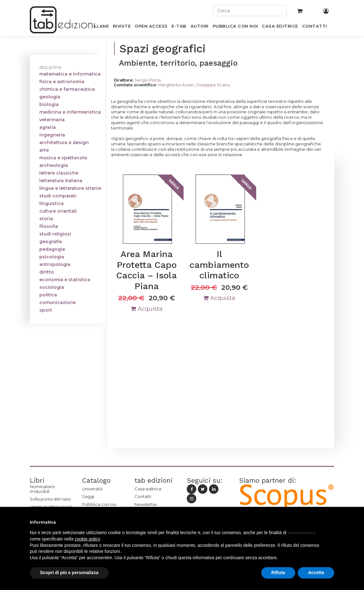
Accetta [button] (316, 573)
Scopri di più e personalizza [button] (69, 573)
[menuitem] (98, 27)
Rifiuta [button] (278, 573)
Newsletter (146, 504)
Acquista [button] (147, 309)
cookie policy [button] (87, 539)
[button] (331, 522)
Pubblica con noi (99, 504)
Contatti (143, 496)
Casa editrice (148, 489)
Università (92, 489)
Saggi (88, 496)
